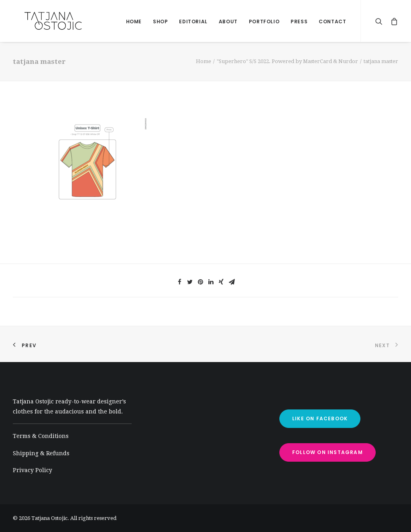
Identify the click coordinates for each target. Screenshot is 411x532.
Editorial (193, 21)
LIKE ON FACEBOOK (320, 418)
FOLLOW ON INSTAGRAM (328, 452)
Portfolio (264, 21)
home (134, 21)
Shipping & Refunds (41, 453)
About (228, 21)
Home (203, 61)
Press (299, 21)
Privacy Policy (33, 470)
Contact (332, 21)
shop (160, 21)
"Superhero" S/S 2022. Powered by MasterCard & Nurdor (287, 61)
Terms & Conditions (41, 436)
